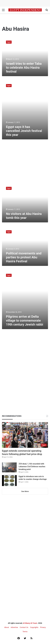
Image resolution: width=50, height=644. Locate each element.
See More (25, 491)
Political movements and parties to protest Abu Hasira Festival (24, 257)
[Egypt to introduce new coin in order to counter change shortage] (9, 481)
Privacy (43, 627)
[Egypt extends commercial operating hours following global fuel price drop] (25, 435)
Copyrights (34, 627)
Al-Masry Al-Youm (30, 623)
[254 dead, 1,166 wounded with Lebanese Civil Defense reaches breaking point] (9, 467)
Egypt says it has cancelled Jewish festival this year (24, 131)
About (7, 627)
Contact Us (24, 627)
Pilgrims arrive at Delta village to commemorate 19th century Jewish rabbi (25, 321)
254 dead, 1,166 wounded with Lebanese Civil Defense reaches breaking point (32, 467)
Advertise (14, 627)
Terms (25, 632)
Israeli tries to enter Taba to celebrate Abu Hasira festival (24, 68)
